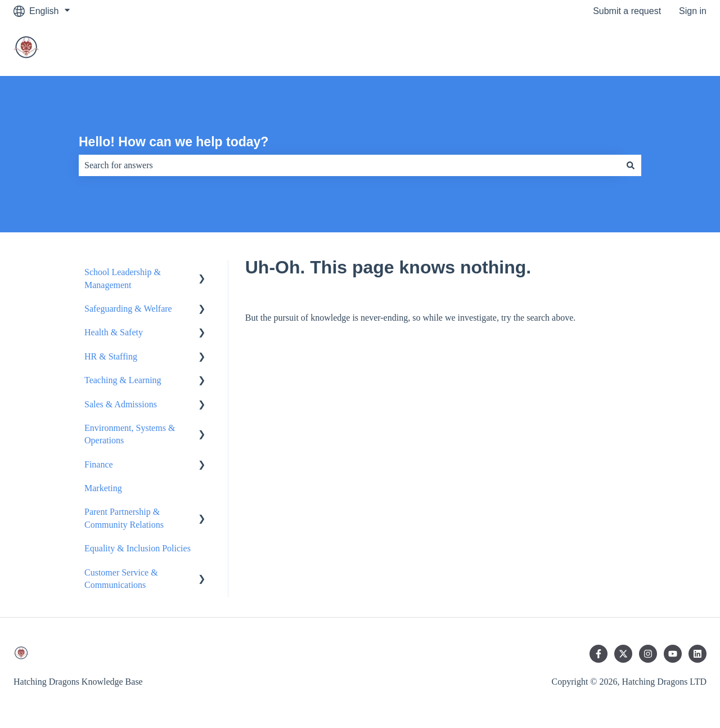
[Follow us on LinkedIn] (697, 654)
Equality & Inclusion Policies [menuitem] (138, 548)
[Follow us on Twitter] (623, 654)
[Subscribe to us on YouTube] (673, 654)
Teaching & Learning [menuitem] (123, 380)
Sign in (693, 11)
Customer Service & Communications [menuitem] (121, 579)
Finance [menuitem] (99, 464)
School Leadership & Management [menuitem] (123, 278)
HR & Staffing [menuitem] (111, 356)
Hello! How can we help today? (174, 142)
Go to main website (657, 49)
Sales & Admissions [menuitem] (121, 404)
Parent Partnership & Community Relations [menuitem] (124, 518)
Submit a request (627, 11)
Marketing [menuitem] (103, 488)
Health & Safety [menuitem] (114, 332)
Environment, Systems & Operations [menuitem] (130, 434)
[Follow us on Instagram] (648, 654)
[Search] (631, 165)
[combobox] (349, 165)
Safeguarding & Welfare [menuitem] (128, 309)
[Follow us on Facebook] (598, 654)
